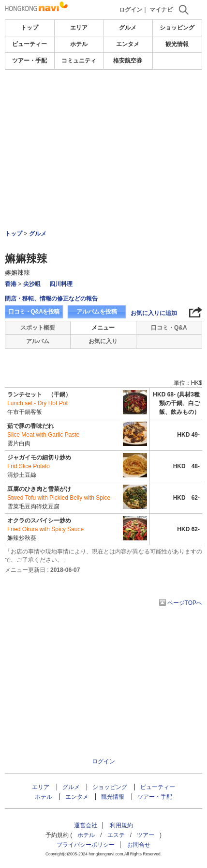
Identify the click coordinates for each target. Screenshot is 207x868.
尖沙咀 (32, 284)
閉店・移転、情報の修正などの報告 (51, 299)
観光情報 (177, 44)
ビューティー (30, 44)
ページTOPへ (185, 603)
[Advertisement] (103, 123)
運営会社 (86, 825)
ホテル (79, 44)
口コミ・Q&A (169, 328)
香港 (11, 284)
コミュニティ (79, 61)
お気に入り (103, 341)
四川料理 (61, 284)
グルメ (128, 28)
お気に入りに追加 (154, 313)
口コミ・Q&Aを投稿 (34, 312)
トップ (30, 28)
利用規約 (121, 825)
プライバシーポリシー (86, 845)
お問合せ (139, 845)
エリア (79, 28)
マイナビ (161, 10)
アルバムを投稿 (97, 312)
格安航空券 (128, 61)
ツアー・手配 (30, 61)
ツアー (146, 835)
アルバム (38, 341)
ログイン (131, 10)
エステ (116, 835)
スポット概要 (38, 328)
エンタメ (128, 44)
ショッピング (177, 28)
